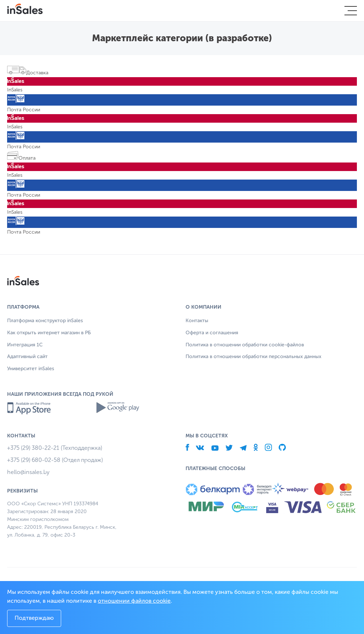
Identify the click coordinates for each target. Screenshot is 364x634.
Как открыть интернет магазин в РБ (49, 333)
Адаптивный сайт (27, 357)
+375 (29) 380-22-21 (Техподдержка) (55, 448)
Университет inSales (31, 369)
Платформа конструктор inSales (45, 321)
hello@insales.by (28, 472)
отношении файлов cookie (134, 601)
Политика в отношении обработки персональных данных (253, 357)
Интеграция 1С (25, 345)
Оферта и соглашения (212, 333)
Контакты (197, 321)
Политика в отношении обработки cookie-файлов (245, 345)
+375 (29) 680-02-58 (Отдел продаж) (55, 460)
